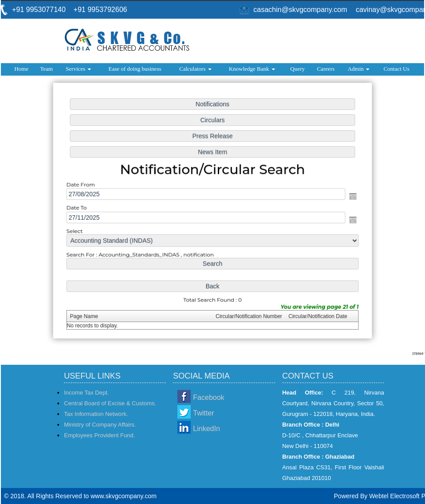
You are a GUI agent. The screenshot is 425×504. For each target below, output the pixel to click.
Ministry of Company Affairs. (100, 425)
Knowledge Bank (252, 69)
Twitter (203, 413)
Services (78, 69)
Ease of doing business (135, 69)
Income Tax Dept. (86, 393)
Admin (359, 69)
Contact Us (397, 69)
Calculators (195, 69)
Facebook (208, 397)
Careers (326, 69)
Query (298, 69)
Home (21, 69)
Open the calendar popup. (350, 196)
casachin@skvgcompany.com (300, 10)
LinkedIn (206, 429)
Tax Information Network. (96, 414)
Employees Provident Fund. (100, 435)
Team (46, 69)
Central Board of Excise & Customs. (110, 403)
